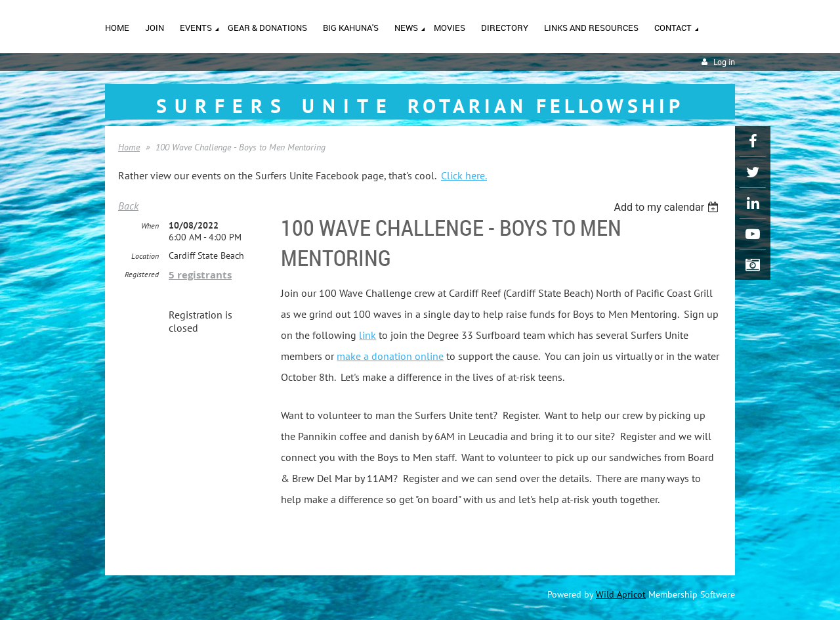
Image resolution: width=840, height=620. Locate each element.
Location (145, 256)
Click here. (464, 175)
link (367, 335)
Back (128, 206)
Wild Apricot (621, 594)
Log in (724, 62)
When (150, 226)
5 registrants (200, 275)
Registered (142, 274)
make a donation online (390, 356)
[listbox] (668, 207)
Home (129, 147)
